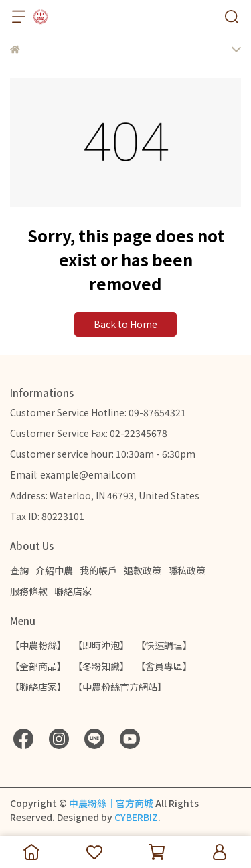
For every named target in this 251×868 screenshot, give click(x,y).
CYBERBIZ (136, 817)
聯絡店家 (73, 591)
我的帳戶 (98, 570)
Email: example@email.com (73, 474)
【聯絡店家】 (38, 687)
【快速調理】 (164, 645)
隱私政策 (187, 570)
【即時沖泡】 (101, 645)
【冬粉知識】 (101, 666)
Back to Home (125, 324)
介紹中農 (54, 570)
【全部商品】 (38, 666)
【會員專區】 (164, 666)
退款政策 (143, 570)
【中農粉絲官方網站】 (120, 687)
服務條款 (29, 591)
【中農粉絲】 (38, 645)
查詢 (19, 570)
